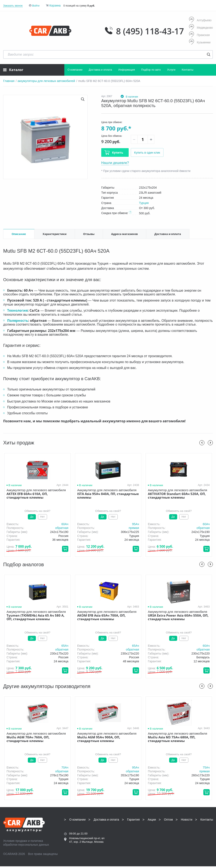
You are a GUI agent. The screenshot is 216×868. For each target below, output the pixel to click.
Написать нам (190, 836)
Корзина (55, 5)
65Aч (65, 646)
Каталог (13, 70)
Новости (187, 820)
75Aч (206, 767)
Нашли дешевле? (115, 163)
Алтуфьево (200, 20)
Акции (152, 820)
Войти (36, 6)
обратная (62, 528)
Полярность (18, 321)
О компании (75, 70)
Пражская (199, 35)
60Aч (65, 524)
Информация (127, 70)
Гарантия (134, 820)
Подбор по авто (151, 70)
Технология (17, 310)
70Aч (65, 767)
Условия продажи (15, 841)
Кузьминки (200, 42)
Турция (144, 203)
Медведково (201, 28)
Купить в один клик (147, 153)
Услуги (171, 70)
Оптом (168, 820)
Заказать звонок (13, 6)
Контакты (187, 70)
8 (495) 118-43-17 (150, 31)
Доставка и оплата (100, 70)
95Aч (136, 524)
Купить (118, 152)
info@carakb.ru (201, 831)
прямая (134, 528)
